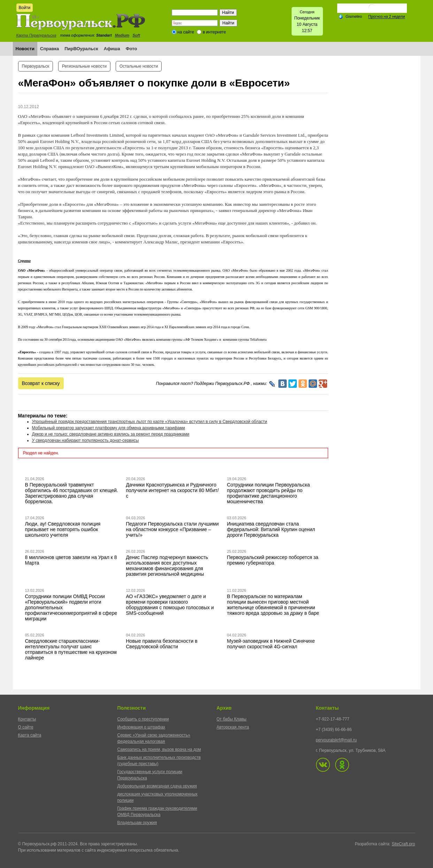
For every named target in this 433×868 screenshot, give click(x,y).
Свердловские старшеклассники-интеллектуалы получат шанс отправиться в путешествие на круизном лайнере (71, 649)
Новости (25, 49)
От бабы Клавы (232, 719)
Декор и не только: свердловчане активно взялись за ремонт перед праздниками (111, 434)
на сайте (186, 32)
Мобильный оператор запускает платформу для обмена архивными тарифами (109, 428)
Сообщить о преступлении (143, 719)
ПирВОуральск (81, 49)
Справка (49, 49)
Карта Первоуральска (36, 35)
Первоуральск (36, 66)
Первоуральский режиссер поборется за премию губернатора (273, 560)
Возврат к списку (41, 383)
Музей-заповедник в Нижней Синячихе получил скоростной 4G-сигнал (271, 644)
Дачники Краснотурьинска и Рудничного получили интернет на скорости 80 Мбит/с (172, 490)
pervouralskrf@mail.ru (337, 740)
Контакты (27, 719)
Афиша (112, 49)
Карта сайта (30, 735)
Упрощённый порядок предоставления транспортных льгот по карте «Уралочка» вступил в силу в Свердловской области (150, 422)
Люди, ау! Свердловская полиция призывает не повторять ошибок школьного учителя (63, 529)
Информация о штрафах (141, 727)
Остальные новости (139, 66)
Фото (132, 49)
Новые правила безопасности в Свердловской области (162, 644)
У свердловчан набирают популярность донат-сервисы (86, 440)
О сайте (26, 727)
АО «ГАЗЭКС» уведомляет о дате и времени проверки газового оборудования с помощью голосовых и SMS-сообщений (170, 605)
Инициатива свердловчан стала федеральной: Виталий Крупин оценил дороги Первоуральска (271, 529)
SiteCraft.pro (403, 844)
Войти (25, 8)
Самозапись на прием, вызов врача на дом (159, 749)
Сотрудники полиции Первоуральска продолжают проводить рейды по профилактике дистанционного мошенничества (269, 493)
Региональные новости (84, 66)
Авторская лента (233, 727)
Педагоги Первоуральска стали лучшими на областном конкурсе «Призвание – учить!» (172, 529)
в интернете (214, 32)
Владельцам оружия (137, 823)
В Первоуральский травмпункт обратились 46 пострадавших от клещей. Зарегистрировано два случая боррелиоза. (72, 493)
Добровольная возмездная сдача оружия (157, 786)
